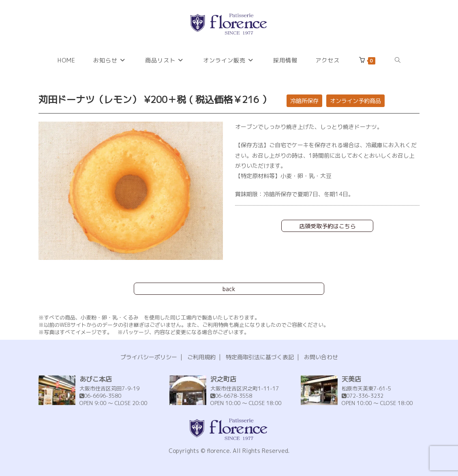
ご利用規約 (201, 357)
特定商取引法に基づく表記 (260, 357)
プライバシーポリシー (149, 357)
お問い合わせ (321, 357)
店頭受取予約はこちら (327, 226)
